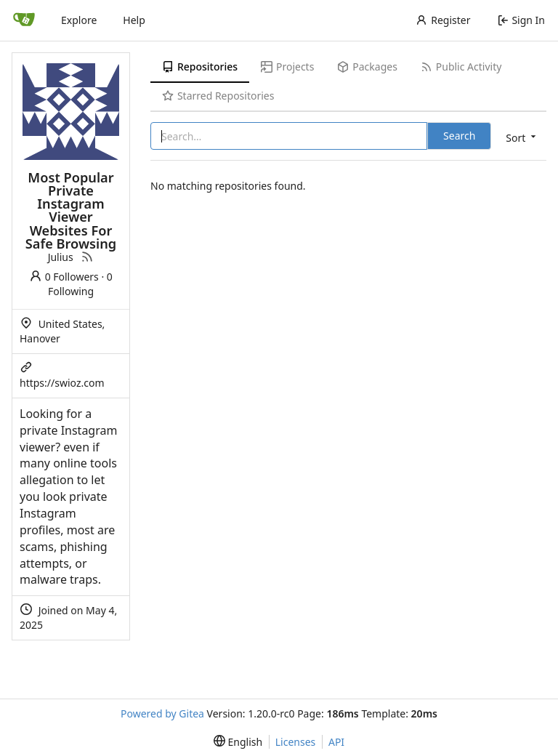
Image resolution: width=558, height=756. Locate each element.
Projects (287, 67)
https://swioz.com (62, 383)
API (336, 742)
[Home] (24, 20)
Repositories (200, 67)
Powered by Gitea (162, 713)
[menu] (519, 137)
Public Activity (461, 67)
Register (443, 20)
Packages (367, 67)
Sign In (521, 20)
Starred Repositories (218, 96)
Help (134, 20)
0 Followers (64, 277)
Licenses (296, 742)
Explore (79, 20)
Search (459, 136)
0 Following (80, 284)
